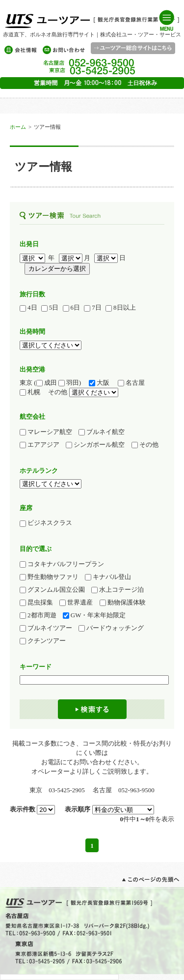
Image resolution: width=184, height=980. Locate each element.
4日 (28, 308)
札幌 (33, 392)
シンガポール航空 (95, 445)
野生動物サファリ (49, 577)
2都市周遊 (38, 615)
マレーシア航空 (46, 432)
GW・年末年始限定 (94, 615)
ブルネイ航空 (102, 432)
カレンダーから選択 (57, 269)
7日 (93, 308)
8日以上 (121, 308)
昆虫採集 (36, 603)
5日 (50, 308)
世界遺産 (76, 603)
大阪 (99, 383)
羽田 (69, 383)
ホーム (18, 127)
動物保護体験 (123, 603)
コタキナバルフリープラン (62, 564)
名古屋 (134, 383)
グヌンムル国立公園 (52, 590)
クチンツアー (43, 641)
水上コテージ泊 (118, 590)
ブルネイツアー (46, 628)
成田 (47, 383)
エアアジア (39, 445)
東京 (26, 383)
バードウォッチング (111, 628)
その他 (145, 445)
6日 (72, 308)
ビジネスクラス (49, 523)
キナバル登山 (108, 577)
